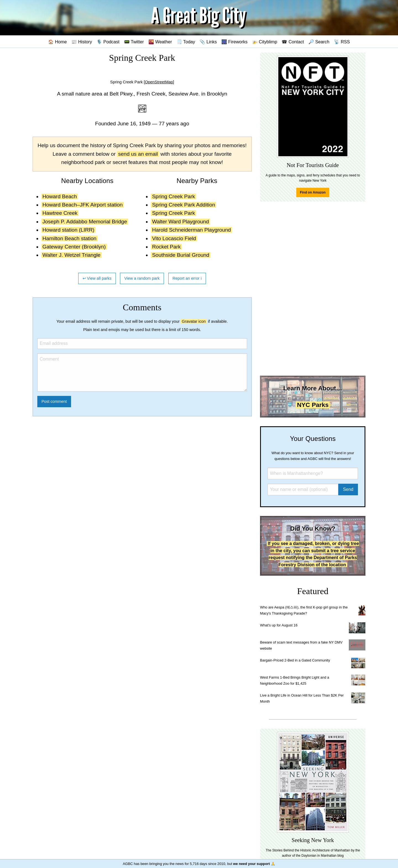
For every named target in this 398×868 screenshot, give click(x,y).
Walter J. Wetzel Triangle (72, 255)
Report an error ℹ (187, 278)
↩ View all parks (97, 278)
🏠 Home (57, 42)
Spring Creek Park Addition (184, 205)
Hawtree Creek (60, 213)
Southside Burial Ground (181, 255)
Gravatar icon (194, 321)
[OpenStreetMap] (159, 82)
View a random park (142, 278)
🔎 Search (319, 42)
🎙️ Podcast (108, 42)
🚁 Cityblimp (265, 42)
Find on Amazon (313, 192)
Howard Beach (60, 196)
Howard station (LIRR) (69, 230)
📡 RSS (342, 42)
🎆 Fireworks (234, 42)
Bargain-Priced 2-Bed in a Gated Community (295, 660)
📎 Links (208, 42)
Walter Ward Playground (180, 222)
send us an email (138, 154)
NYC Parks (313, 405)
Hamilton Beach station (70, 238)
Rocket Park (166, 247)
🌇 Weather (160, 42)
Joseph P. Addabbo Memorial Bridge (85, 222)
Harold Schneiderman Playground (191, 230)
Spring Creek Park (173, 196)
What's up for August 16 (279, 625)
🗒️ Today (186, 42)
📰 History (82, 42)
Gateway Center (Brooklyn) (74, 247)
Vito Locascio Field (174, 238)
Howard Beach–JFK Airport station (83, 205)
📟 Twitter (134, 42)
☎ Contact (293, 42)
